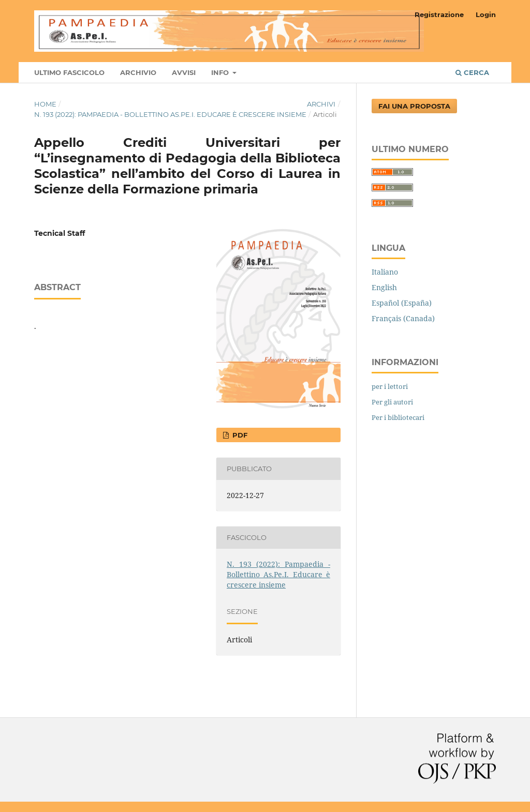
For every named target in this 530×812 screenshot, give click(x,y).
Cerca (472, 72)
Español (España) (402, 303)
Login (486, 14)
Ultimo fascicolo (69, 72)
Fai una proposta (414, 106)
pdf (239, 435)
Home (45, 104)
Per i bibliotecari (398, 417)
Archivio (138, 72)
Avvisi (184, 72)
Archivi (321, 104)
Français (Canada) (403, 318)
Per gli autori (392, 402)
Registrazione (439, 14)
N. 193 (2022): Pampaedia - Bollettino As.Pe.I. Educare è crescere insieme (170, 114)
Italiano (385, 272)
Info (221, 72)
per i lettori (390, 386)
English (384, 287)
